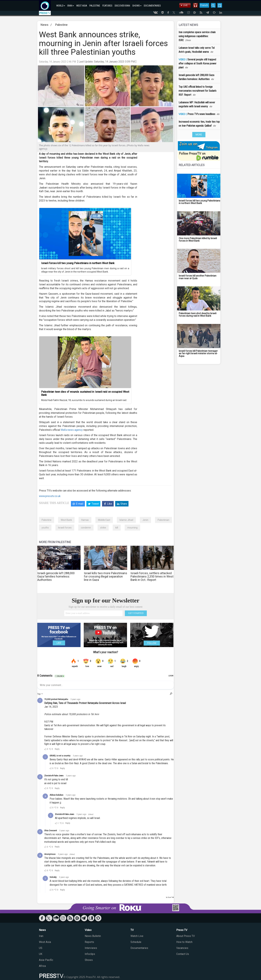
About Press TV (186, 936)
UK (41, 954)
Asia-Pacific (46, 960)
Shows (89, 960)
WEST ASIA (82, 6)
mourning (132, 528)
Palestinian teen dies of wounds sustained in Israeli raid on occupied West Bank (85, 393)
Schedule (136, 942)
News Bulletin (93, 936)
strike (103, 528)
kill (117, 528)
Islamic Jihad (126, 520)
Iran (41, 936)
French (204, 5)
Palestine (61, 25)
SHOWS (137, 6)
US (41, 948)
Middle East (104, 520)
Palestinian (163, 520)
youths (45, 528)
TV (132, 930)
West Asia (45, 942)
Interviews (91, 948)
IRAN (71, 6)
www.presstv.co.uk (50, 496)
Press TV (182, 930)
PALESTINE (95, 6)
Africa (42, 966)
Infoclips (90, 954)
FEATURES (107, 6)
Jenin (145, 520)
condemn (86, 528)
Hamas (85, 520)
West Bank (66, 520)
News (45, 25)
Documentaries (139, 948)
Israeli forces (65, 528)
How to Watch (184, 942)
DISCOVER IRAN (122, 6)
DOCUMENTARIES (152, 6)
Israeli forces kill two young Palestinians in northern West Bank (78, 263)
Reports (89, 942)
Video (88, 930)
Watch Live (137, 936)
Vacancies (182, 948)
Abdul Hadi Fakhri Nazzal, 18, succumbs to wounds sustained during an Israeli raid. (84, 400)
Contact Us (183, 954)
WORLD (61, 6)
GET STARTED (136, 613)
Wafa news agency (72, 430)
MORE (199, 135)
